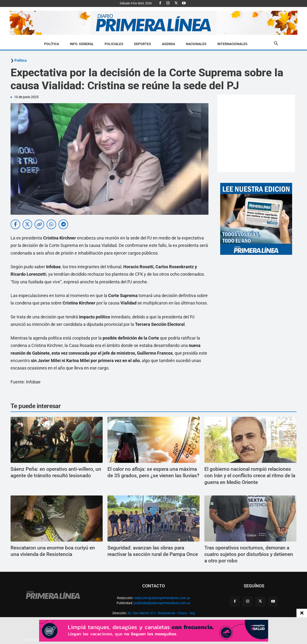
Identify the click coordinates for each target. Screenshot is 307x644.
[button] (276, 44)
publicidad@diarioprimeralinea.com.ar (162, 603)
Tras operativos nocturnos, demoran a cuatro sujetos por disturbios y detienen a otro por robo (249, 554)
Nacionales (196, 44)
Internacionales (232, 44)
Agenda (168, 44)
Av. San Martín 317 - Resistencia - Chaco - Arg (161, 613)
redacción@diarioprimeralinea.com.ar (162, 598)
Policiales (114, 44)
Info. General (82, 44)
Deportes (143, 44)
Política (52, 44)
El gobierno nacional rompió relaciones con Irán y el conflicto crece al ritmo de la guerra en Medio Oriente (250, 476)
